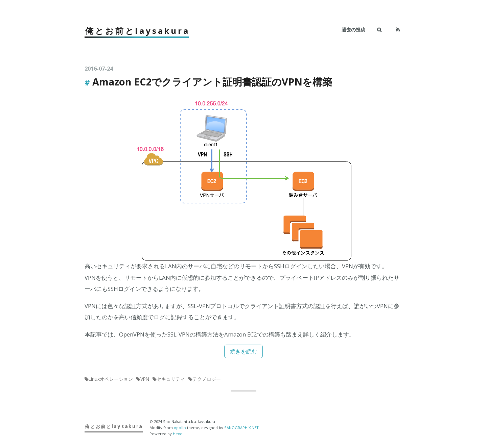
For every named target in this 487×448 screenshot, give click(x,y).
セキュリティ (171, 379)
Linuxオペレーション (111, 379)
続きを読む (244, 351)
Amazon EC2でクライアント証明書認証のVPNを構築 (212, 82)
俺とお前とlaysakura (137, 31)
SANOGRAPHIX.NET (241, 427)
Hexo (178, 433)
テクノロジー (207, 379)
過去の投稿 (353, 30)
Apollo (180, 427)
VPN (145, 379)
